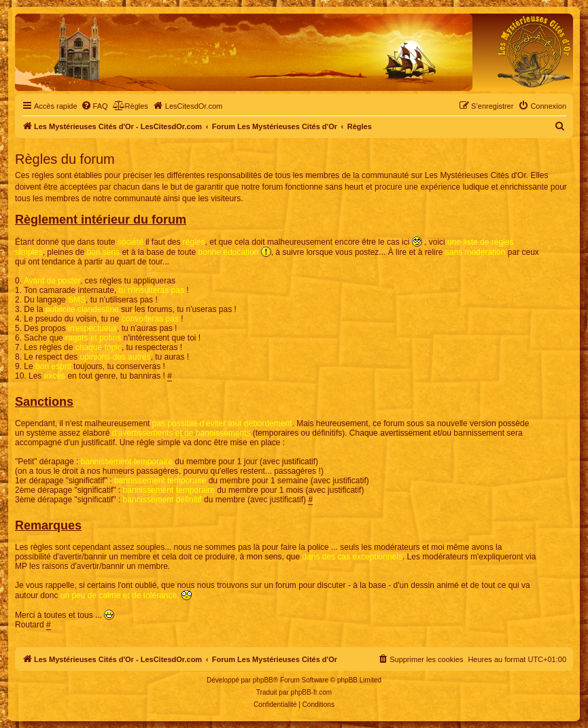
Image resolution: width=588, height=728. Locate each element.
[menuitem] (94, 106)
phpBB (263, 680)
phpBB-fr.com (312, 692)
